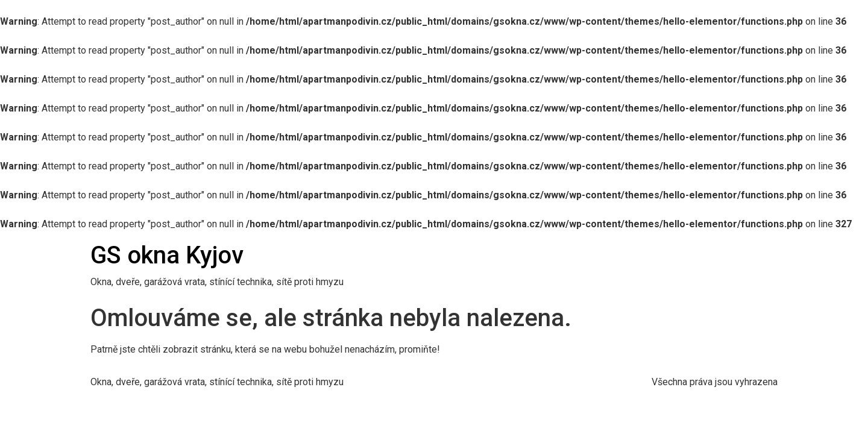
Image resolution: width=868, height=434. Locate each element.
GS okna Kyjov (167, 255)
